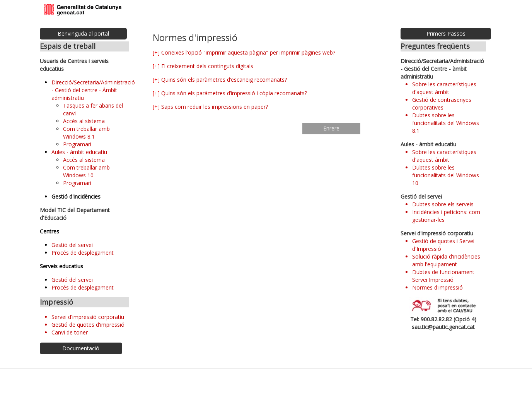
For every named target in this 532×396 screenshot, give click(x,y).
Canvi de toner (70, 332)
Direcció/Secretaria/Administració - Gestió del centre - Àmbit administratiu (93, 90)
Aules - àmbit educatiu (79, 152)
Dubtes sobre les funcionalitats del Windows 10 (446, 175)
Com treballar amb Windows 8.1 (86, 133)
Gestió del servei (72, 245)
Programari (77, 144)
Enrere (331, 128)
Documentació (81, 348)
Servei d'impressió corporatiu (88, 317)
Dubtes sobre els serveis (443, 204)
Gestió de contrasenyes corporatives (442, 104)
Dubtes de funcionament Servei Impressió (443, 276)
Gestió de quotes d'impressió (88, 325)
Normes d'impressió (437, 287)
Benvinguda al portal (83, 33)
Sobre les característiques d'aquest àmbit (444, 88)
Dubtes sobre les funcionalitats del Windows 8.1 (446, 123)
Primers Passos (446, 33)
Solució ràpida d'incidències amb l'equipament (446, 260)
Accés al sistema (84, 121)
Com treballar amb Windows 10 (86, 171)
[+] (156, 52)
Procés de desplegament (83, 253)
